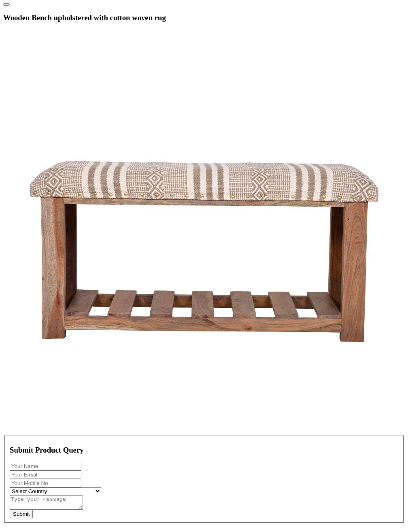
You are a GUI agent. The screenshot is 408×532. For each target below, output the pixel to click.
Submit (21, 516)
